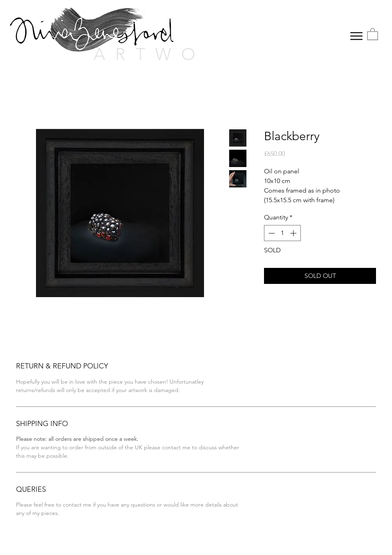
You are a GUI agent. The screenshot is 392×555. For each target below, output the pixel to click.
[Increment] (294, 233)
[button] (373, 34)
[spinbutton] (282, 233)
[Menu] (356, 36)
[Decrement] (271, 233)
